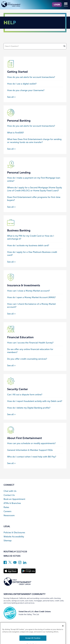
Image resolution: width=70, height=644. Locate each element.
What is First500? (16, 133)
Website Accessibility (14, 537)
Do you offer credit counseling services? (27, 359)
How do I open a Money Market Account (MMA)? (31, 297)
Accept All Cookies (33, 641)
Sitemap (8, 541)
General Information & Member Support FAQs (30, 450)
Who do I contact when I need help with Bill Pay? (32, 457)
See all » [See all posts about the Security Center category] (11, 414)
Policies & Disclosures (14, 533)
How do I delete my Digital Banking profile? (29, 408)
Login (57, 5)
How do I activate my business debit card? (28, 245)
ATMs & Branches (12, 503)
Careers (7, 511)
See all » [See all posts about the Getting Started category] (11, 97)
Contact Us (9, 495)
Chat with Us (10, 491)
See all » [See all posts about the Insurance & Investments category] (11, 314)
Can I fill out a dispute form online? (25, 395)
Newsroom (9, 516)
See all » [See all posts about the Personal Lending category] (11, 207)
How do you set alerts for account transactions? (31, 77)
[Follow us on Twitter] (10, 563)
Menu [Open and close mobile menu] (66, 5)
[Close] (63, 629)
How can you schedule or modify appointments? (31, 443)
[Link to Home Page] (15, 5)
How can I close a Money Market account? (29, 291)
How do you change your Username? (26, 90)
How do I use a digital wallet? (22, 84)
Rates (6, 507)
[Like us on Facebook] (5, 563)
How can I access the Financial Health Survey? (30, 343)
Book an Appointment (14, 499)
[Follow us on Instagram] (20, 563)
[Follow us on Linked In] (25, 563)
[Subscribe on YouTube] (15, 563)
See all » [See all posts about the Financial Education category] (11, 365)
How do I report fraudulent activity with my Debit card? (35, 401)
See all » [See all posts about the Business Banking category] (11, 262)
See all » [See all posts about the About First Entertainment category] (11, 463)
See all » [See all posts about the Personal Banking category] (11, 149)
